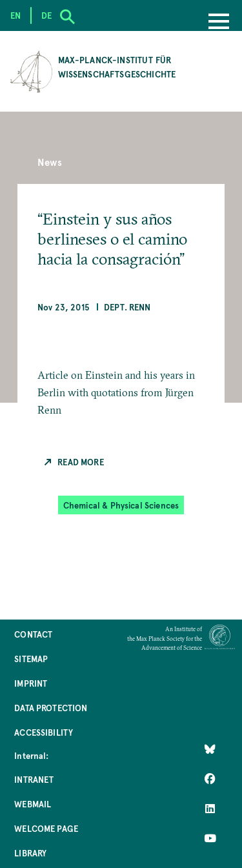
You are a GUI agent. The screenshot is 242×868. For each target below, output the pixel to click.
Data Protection (51, 708)
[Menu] (219, 23)
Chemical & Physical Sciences (121, 505)
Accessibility (44, 732)
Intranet (34, 779)
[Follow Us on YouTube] (210, 838)
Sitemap (31, 659)
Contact (33, 634)
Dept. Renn (127, 307)
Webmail (33, 804)
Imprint (31, 683)
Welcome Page (46, 828)
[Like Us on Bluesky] (210, 749)
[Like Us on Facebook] (210, 778)
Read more (80, 462)
